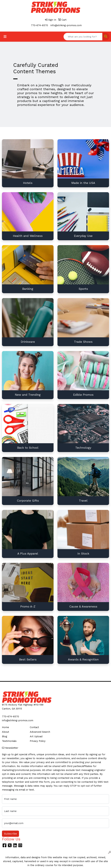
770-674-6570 (39, 25)
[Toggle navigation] (5, 37)
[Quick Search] (83, 37)
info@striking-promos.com (66, 25)
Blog (5, 736)
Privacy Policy (38, 741)
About (5, 732)
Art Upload (36, 736)
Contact (34, 727)
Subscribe (10, 834)
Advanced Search (40, 732)
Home (5, 727)
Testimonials (9, 741)
